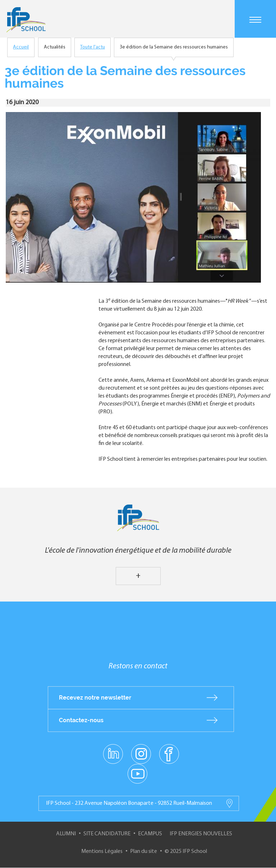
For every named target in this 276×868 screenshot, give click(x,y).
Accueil (21, 47)
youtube (137, 773)
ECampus (150, 834)
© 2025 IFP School (186, 851)
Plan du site (144, 851)
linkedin (113, 749)
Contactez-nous (81, 720)
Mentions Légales (102, 851)
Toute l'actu (93, 47)
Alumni (66, 834)
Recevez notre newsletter (95, 698)
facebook (169, 753)
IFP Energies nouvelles (201, 834)
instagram (141, 753)
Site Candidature (107, 834)
